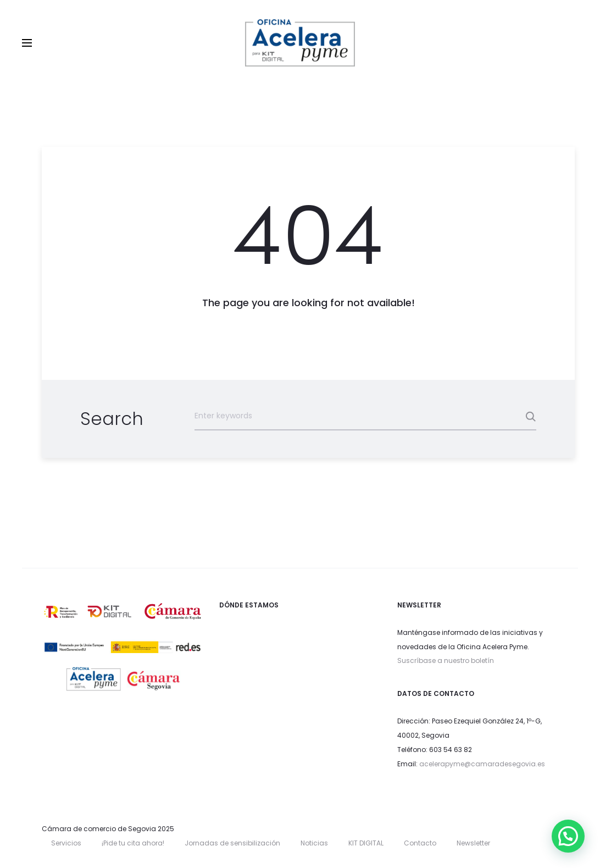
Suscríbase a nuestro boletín (446, 660)
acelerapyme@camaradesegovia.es (482, 764)
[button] (568, 836)
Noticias (314, 843)
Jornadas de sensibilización (232, 843)
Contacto (420, 843)
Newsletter (473, 843)
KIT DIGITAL (366, 843)
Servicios (66, 843)
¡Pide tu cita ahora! (133, 843)
